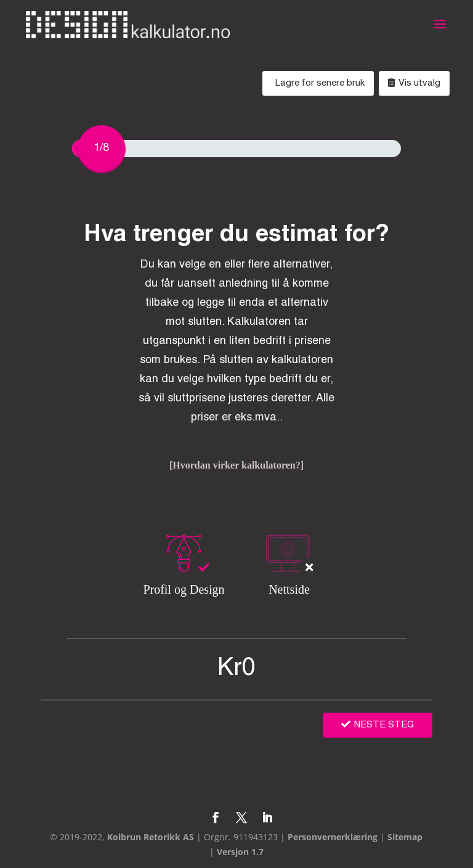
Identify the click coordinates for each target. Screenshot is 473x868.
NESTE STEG (378, 725)
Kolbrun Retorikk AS (151, 837)
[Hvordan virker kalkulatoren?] (236, 465)
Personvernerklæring (333, 837)
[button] (440, 32)
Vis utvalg (414, 83)
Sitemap (405, 837)
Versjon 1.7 (240, 852)
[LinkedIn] (267, 819)
